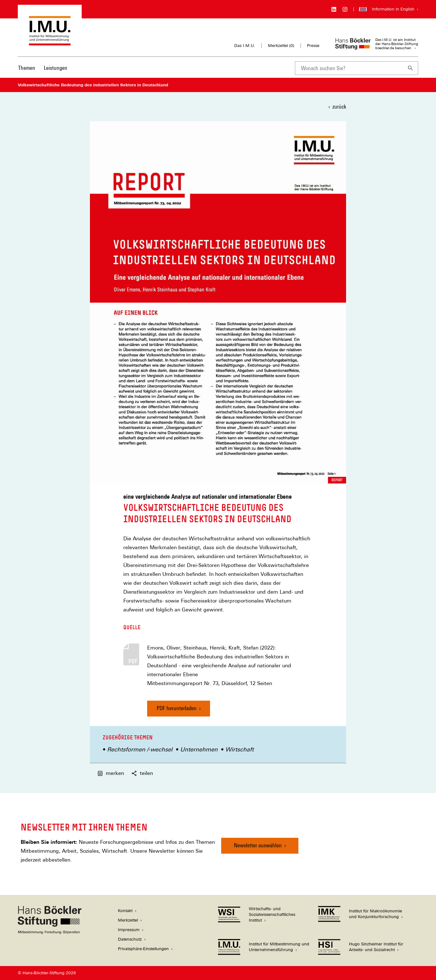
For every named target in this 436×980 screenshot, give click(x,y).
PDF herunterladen (177, 708)
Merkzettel (128, 920)
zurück (339, 107)
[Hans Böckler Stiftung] (50, 932)
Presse (313, 46)
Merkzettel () (281, 46)
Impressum (129, 930)
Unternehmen (199, 749)
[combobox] (349, 68)
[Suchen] (411, 68)
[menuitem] (27, 72)
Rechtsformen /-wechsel (140, 749)
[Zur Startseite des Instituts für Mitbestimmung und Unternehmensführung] (50, 42)
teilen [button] (142, 773)
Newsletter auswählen (258, 845)
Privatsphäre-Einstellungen (143, 949)
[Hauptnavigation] (43, 68)
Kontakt (125, 911)
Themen (27, 68)
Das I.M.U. (245, 46)
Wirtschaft (239, 749)
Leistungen (56, 68)
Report (337, 480)
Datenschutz (130, 939)
